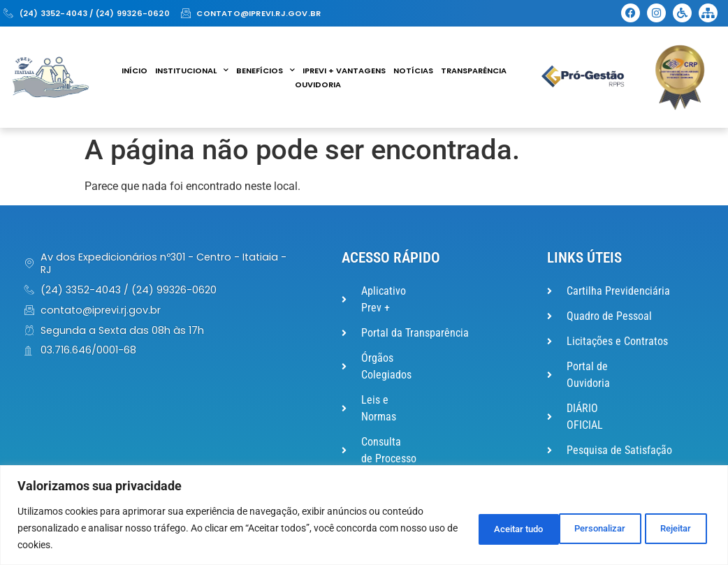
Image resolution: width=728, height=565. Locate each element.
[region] (364, 515)
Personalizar (480, 528)
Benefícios (265, 71)
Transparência (474, 71)
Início (134, 71)
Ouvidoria (318, 85)
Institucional (192, 71)
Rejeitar (572, 528)
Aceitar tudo (663, 528)
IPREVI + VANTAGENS (344, 71)
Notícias (413, 71)
